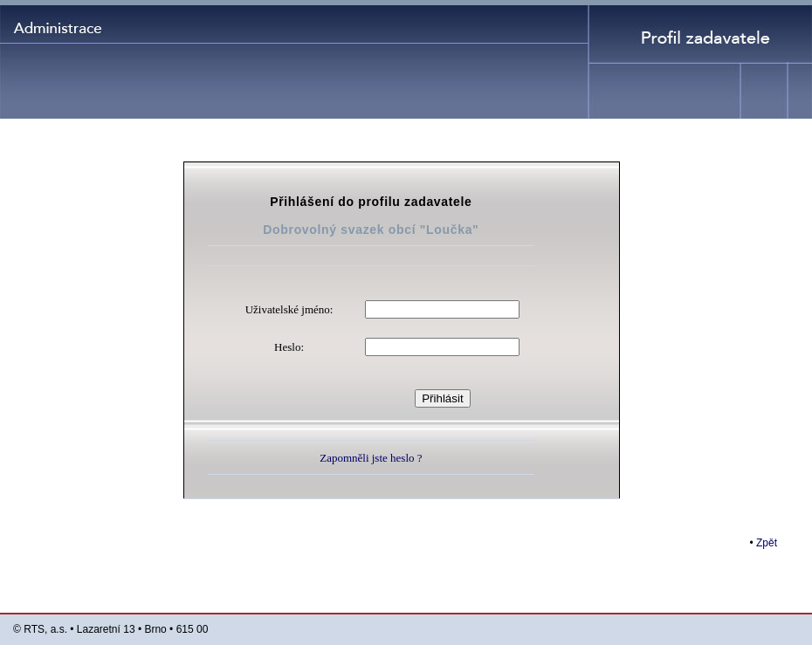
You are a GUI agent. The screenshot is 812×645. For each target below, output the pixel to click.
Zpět (767, 543)
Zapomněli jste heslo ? (371, 458)
